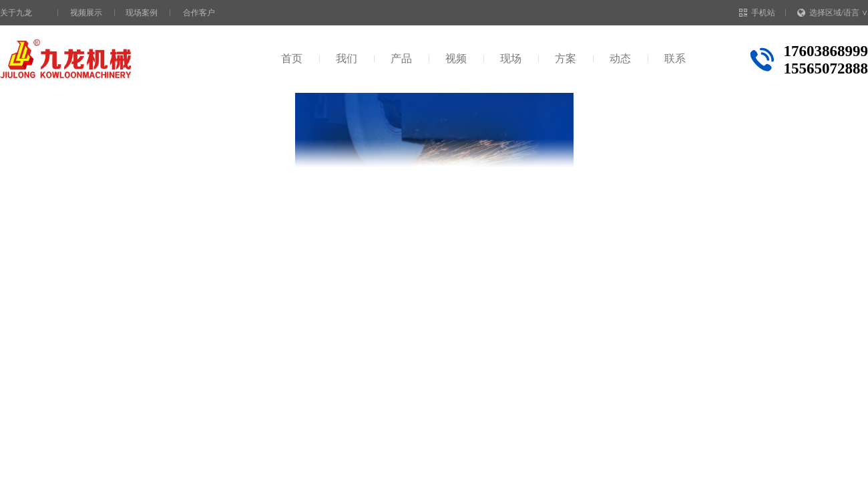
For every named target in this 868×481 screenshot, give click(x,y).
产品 (401, 58)
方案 (566, 58)
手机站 (757, 13)
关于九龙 (16, 13)
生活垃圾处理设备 (200, 119)
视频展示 (86, 13)
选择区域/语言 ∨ (833, 13)
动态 (620, 58)
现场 (511, 58)
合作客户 (199, 13)
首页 (292, 58)
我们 (347, 58)
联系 (675, 58)
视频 (456, 58)
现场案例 (142, 13)
